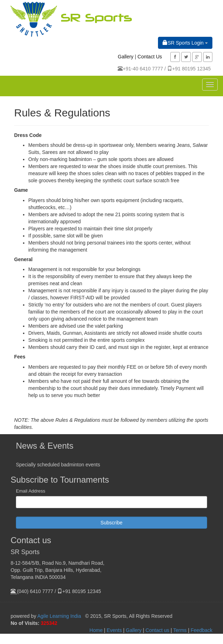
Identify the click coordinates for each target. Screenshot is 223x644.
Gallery (125, 57)
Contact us (157, 630)
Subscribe (111, 523)
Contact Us (150, 57)
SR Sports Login (185, 43)
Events (114, 630)
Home (96, 630)
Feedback (202, 630)
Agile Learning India (59, 616)
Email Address (31, 491)
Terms (180, 630)
